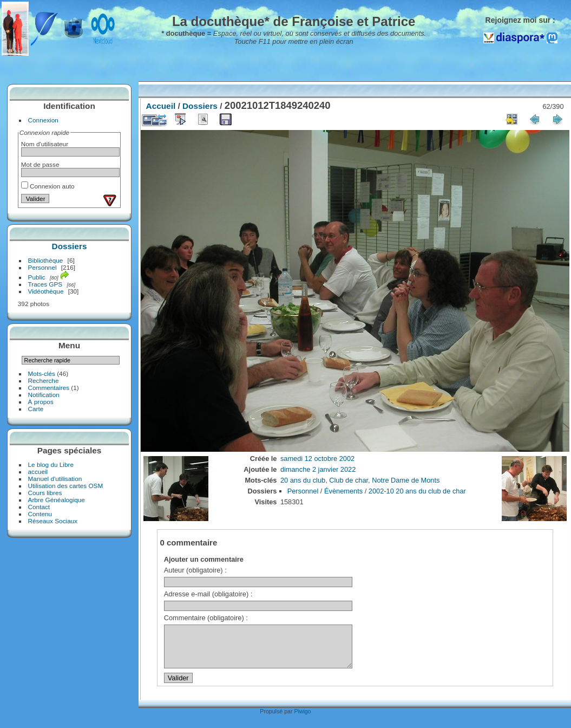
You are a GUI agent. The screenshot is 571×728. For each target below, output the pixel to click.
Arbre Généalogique (57, 500)
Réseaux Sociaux (53, 521)
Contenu (40, 514)
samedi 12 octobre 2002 (317, 459)
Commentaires (49, 388)
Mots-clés (42, 373)
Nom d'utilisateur (45, 144)
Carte (36, 409)
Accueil (161, 106)
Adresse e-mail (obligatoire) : (208, 594)
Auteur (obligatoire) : (195, 570)
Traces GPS (45, 284)
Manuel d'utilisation (55, 479)
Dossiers (70, 246)
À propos (41, 402)
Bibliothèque (46, 260)
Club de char (349, 480)
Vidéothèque (46, 291)
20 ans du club (303, 480)
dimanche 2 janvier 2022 (318, 469)
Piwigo (302, 719)
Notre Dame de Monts (406, 480)
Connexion (43, 120)
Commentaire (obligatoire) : (206, 618)
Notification (44, 395)
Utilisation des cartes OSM (66, 486)
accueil (38, 472)
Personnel (42, 267)
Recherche (44, 381)
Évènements (343, 491)
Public (37, 277)
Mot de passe (40, 164)
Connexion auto (48, 186)
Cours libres (45, 493)
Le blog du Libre (51, 464)
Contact (39, 507)
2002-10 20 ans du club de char (417, 491)
